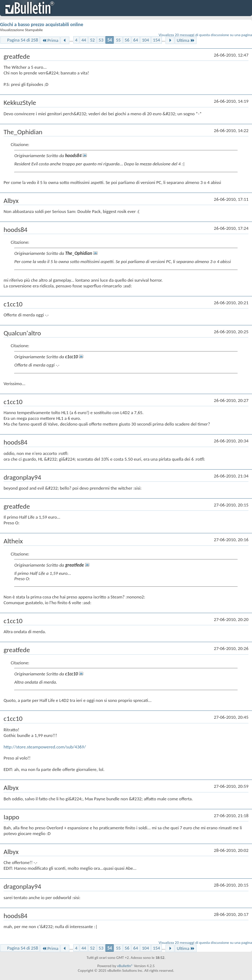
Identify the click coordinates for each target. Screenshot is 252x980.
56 (127, 40)
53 (101, 40)
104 (145, 40)
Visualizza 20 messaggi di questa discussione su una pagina (205, 35)
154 (157, 40)
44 (84, 40)
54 (110, 40)
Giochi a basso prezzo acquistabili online (42, 25)
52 (92, 40)
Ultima (186, 40)
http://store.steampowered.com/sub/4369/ (45, 747)
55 (118, 40)
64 (136, 40)
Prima (50, 40)
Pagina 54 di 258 (23, 40)
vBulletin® (125, 966)
